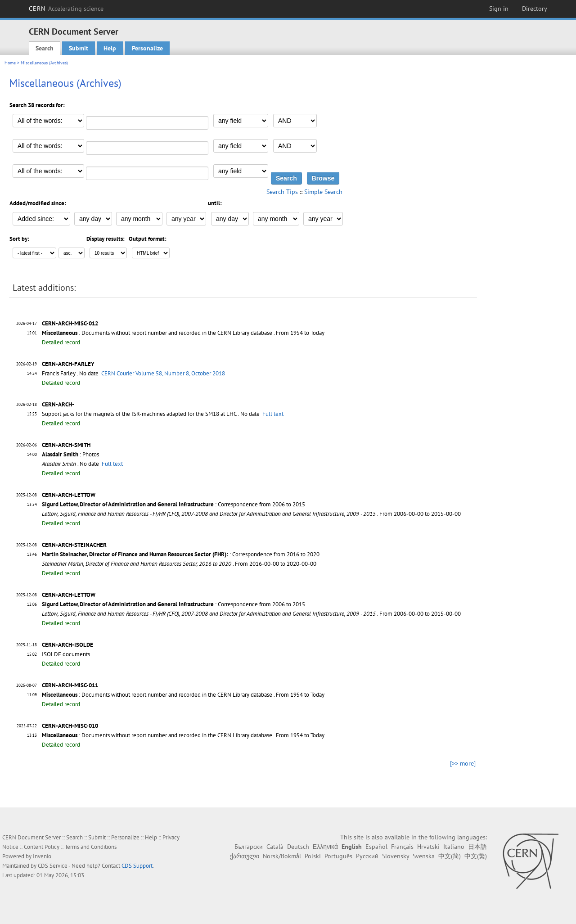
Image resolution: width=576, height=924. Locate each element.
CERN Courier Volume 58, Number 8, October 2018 (163, 373)
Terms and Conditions (91, 847)
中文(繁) (476, 856)
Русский (367, 856)
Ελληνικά (325, 847)
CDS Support (137, 866)
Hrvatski (428, 847)
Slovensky (396, 856)
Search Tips (282, 192)
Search (45, 48)
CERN (66, 9)
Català (275, 847)
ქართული (245, 856)
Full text (273, 414)
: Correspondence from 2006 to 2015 (173, 504)
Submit (79, 48)
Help (110, 48)
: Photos (70, 454)
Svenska (424, 856)
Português (338, 856)
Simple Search (323, 192)
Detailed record (61, 342)
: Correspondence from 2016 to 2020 (181, 554)
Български (249, 847)
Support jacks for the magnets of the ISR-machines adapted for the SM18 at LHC (139, 414)
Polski (313, 856)
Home (10, 63)
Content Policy (42, 847)
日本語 (477, 847)
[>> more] (463, 763)
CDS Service (53, 866)
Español (376, 847)
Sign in (499, 9)
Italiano (454, 847)
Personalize (147, 48)
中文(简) (450, 856)
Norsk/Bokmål (282, 856)
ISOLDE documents (66, 654)
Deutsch (298, 847)
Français (402, 847)
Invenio (42, 856)
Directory (535, 9)
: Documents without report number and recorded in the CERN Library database (157, 333)
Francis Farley (59, 373)
